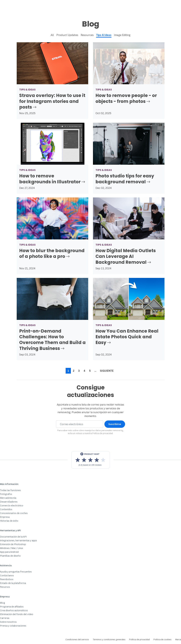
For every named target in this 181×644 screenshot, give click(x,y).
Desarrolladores (9, 502)
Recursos (5, 587)
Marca (178, 639)
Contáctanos (7, 575)
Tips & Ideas (104, 35)
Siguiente (107, 371)
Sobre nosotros (8, 622)
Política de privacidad (103, 433)
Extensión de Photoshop (13, 544)
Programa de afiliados (12, 607)
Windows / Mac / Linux (12, 548)
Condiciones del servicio (77, 639)
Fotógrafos (6, 494)
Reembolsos (7, 579)
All (52, 35)
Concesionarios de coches (14, 513)
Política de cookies (162, 639)
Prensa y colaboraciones (13, 626)
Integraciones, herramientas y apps (19, 540)
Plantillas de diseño (10, 556)
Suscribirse (115, 424)
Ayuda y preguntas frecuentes (16, 572)
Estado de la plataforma (13, 583)
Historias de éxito (9, 521)
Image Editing (122, 35)
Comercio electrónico (12, 505)
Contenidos (6, 509)
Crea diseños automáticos (14, 610)
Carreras (5, 618)
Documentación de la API (13, 537)
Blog (2, 603)
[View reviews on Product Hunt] (91, 460)
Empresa (5, 517)
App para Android (9, 552)
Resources (87, 35)
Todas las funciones (10, 490)
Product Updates (67, 35)
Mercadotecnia (8, 498)
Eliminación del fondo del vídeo (17, 614)
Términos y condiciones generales (109, 639)
